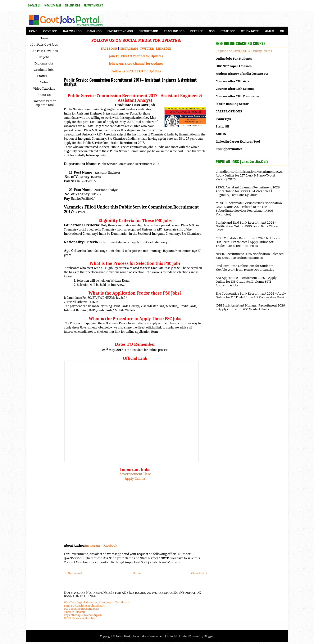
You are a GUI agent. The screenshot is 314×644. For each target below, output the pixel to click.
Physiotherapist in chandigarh (83, 615)
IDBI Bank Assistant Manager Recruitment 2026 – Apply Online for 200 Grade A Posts (250, 307)
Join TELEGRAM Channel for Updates (136, 56)
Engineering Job (120, 31)
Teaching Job (174, 31)
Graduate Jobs (44, 70)
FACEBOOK (109, 49)
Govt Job (50, 31)
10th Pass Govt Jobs (44, 45)
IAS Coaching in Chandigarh (82, 609)
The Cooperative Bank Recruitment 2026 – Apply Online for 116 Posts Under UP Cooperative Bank (251, 295)
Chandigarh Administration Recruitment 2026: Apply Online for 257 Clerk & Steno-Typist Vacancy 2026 (250, 175)
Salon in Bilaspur (75, 612)
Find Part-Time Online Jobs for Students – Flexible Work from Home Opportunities (246, 268)
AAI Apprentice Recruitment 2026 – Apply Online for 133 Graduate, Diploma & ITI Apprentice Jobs (246, 282)
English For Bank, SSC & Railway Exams (244, 51)
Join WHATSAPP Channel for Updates (136, 64)
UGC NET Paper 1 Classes (234, 66)
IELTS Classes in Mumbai (80, 618)
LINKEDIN (164, 49)
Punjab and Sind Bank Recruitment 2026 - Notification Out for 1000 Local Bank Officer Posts (247, 226)
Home (33, 31)
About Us (44, 95)
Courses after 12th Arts (233, 81)
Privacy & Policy (93, 5)
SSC (212, 31)
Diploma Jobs (72, 5)
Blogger (209, 636)
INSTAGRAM (129, 49)
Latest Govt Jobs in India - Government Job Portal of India (152, 636)
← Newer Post (74, 573)
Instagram (92, 546)
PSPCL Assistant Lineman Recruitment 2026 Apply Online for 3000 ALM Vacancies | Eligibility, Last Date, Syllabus (248, 191)
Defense (197, 31)
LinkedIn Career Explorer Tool (44, 103)
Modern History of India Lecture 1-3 (242, 74)
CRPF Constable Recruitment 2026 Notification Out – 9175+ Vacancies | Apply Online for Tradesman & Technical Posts (250, 242)
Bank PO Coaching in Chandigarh (85, 606)
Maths (269, 31)
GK (282, 31)
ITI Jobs (44, 57)
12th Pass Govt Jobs (44, 51)
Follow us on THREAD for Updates (136, 71)
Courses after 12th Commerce (237, 96)
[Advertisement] (135, 510)
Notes (44, 82)
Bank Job (95, 31)
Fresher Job (148, 31)
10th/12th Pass (53, 5)
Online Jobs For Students (234, 59)
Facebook (110, 546)
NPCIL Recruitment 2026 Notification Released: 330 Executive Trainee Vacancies (250, 256)
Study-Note (250, 31)
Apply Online (135, 478)
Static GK (44, 76)
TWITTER (147, 49)
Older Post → (199, 573)
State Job (228, 31)
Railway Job (72, 31)
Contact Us (34, 5)
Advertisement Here (135, 474)
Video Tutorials (44, 89)
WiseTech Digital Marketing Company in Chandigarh (97, 602)
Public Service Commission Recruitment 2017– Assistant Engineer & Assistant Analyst (130, 82)
